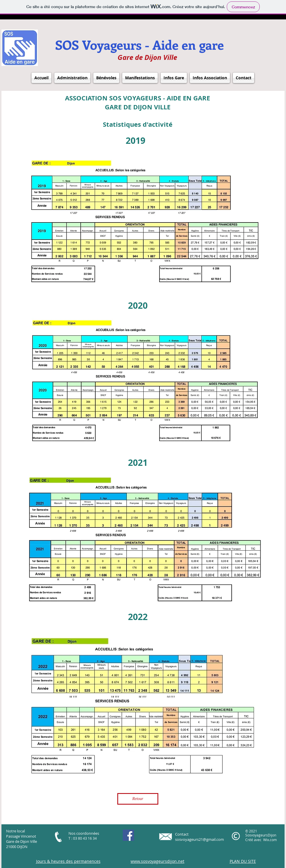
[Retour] (138, 799)
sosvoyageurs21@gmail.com (199, 839)
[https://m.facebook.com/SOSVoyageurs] (128, 835)
